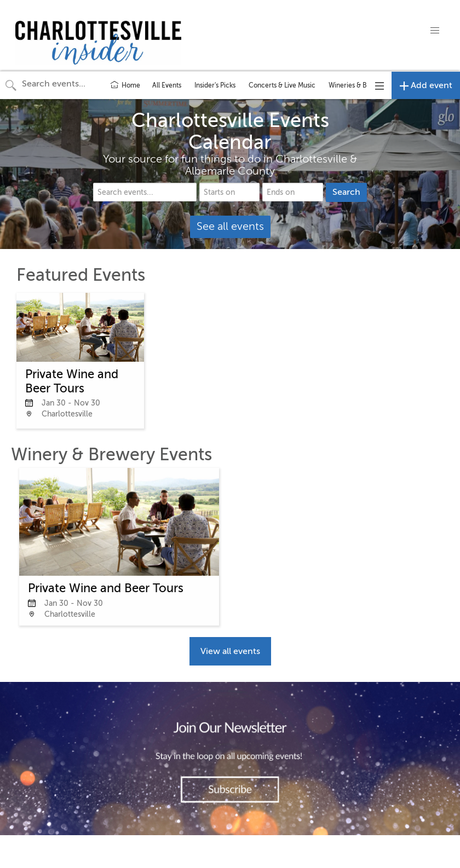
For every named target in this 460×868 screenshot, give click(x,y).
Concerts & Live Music (282, 85)
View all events (230, 651)
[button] (435, 31)
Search (346, 192)
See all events (230, 226)
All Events (167, 85)
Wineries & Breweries (361, 85)
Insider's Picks (215, 85)
